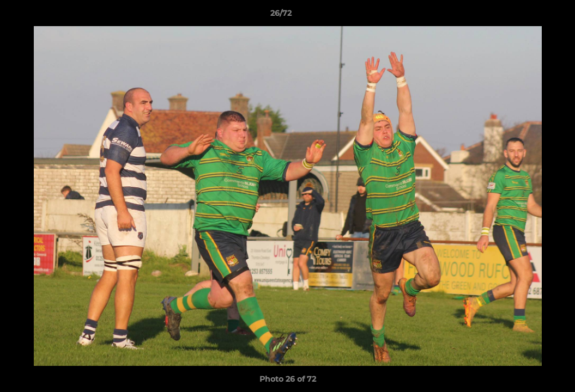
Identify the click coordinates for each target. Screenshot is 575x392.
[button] (529, 16)
